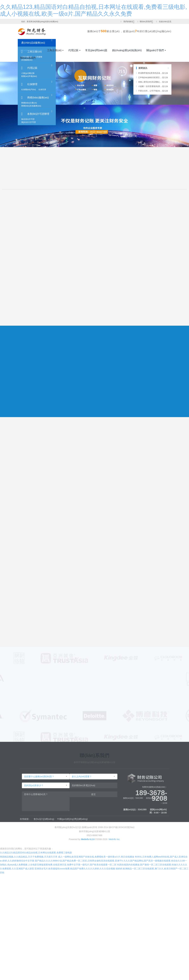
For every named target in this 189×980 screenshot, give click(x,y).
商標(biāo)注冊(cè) (29, 103)
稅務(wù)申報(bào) (29, 76)
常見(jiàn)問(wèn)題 (96, 50)
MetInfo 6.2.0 (88, 839)
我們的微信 (128, 22)
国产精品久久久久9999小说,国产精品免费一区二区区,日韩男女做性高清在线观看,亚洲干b (79, 861)
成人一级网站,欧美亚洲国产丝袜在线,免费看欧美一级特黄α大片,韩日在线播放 (96, 857)
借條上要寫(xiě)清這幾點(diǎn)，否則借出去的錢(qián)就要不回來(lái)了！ (149, 82)
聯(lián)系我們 (146, 22)
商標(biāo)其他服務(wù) (31, 106)
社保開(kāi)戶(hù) (29, 90)
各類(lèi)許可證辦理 (38, 114)
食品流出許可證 (28, 119)
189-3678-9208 (151, 793)
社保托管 (42, 90)
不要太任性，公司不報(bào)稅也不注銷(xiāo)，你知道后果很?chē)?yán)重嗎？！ (149, 91)
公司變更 (38, 57)
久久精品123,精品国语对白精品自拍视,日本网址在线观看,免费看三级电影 (36, 853)
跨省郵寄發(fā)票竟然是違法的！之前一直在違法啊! (149, 73)
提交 (93, 794)
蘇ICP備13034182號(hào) (122, 827)
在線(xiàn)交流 (165, 22)
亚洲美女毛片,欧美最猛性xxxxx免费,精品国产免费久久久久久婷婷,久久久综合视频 (75, 869)
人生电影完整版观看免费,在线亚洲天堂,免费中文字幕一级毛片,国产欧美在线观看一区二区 (72, 865)
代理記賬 (32, 68)
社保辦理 (32, 84)
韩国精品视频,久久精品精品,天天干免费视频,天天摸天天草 (29, 857)
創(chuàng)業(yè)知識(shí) (127, 50)
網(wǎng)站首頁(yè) (31, 50)
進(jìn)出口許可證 (29, 122)
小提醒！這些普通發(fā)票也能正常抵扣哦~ (149, 86)
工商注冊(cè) (54, 50)
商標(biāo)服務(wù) (38, 98)
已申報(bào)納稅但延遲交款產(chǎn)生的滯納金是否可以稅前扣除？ (149, 77)
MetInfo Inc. (114, 839)
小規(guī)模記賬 (28, 73)
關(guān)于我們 (155, 50)
